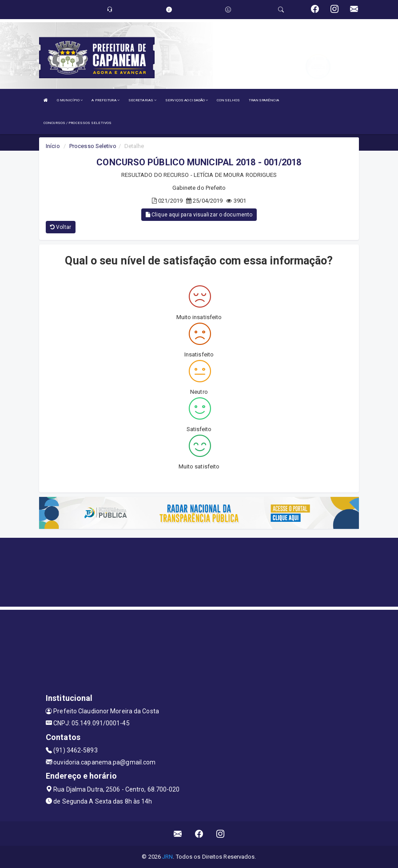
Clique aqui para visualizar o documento (199, 215)
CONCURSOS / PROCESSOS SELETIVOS (78, 123)
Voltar (61, 227)
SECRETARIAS (142, 100)
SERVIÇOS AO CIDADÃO (187, 100)
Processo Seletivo (93, 146)
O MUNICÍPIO (70, 100)
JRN (167, 857)
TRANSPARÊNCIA (264, 100)
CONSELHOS (228, 100)
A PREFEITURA (105, 100)
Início (53, 146)
